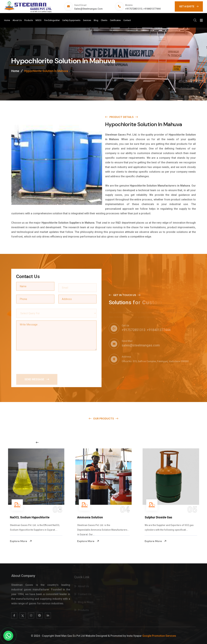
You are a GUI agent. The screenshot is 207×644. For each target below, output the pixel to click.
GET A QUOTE (189, 6)
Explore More (21, 541)
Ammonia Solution (90, 517)
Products (29, 20)
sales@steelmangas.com (88, 9)
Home (7, 20)
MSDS (39, 20)
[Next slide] (161, 442)
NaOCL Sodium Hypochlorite (30, 517)
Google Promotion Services (159, 636)
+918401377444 (152, 9)
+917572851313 (134, 9)
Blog (96, 20)
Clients (104, 20)
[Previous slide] (37, 442)
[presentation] (41, 361)
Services (87, 20)
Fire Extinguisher (52, 20)
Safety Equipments (71, 20)
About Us (17, 20)
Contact (127, 20)
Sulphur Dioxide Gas (158, 517)
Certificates (115, 20)
